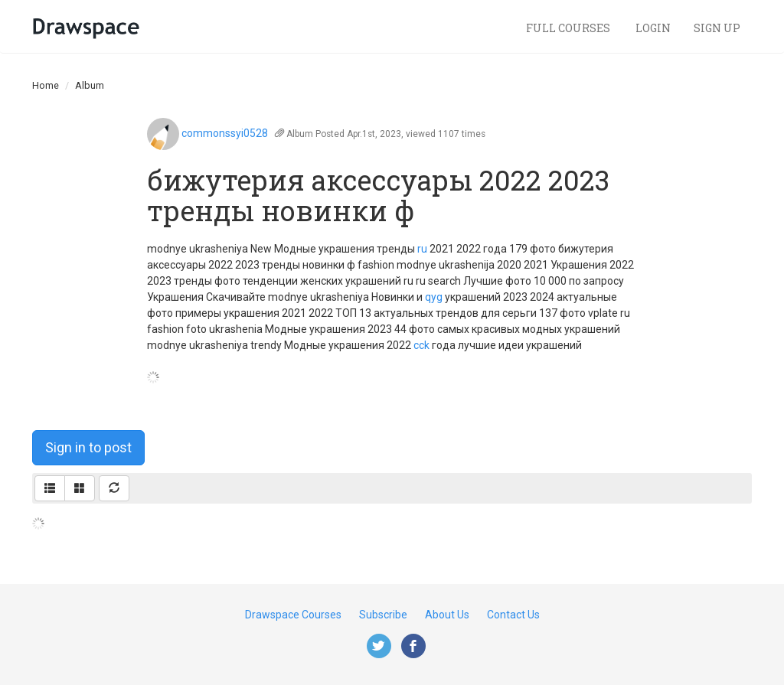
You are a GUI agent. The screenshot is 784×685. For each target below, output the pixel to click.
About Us (447, 615)
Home (46, 85)
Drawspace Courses (293, 615)
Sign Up (717, 28)
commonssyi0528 (225, 133)
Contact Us (513, 615)
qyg (434, 297)
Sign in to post (88, 447)
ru (422, 249)
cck (421, 345)
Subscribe (383, 615)
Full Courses (569, 28)
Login (653, 28)
